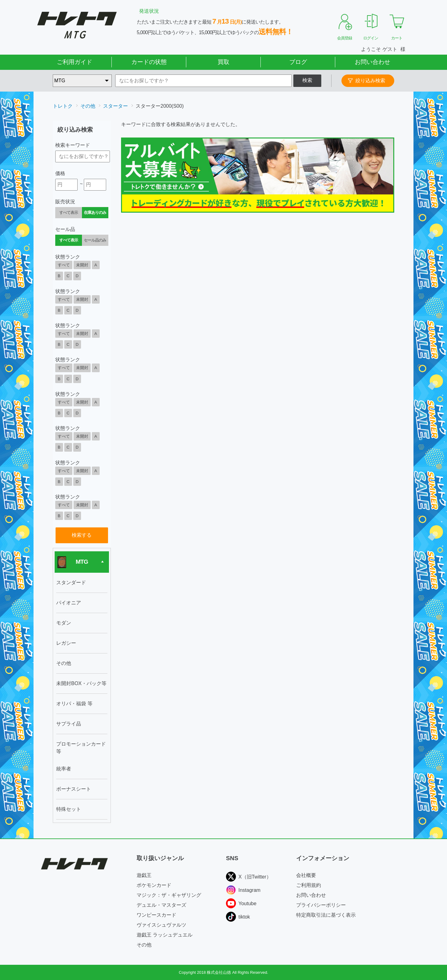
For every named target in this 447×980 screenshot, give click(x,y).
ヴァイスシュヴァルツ (161, 925)
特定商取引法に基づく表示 (326, 915)
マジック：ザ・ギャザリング (169, 895)
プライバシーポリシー (321, 905)
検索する (82, 535)
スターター (115, 106)
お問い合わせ (372, 62)
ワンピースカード (156, 915)
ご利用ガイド (74, 62)
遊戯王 (144, 875)
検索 (307, 80)
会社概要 (306, 875)
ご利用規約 (309, 885)
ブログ (298, 62)
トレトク (63, 106)
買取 (223, 62)
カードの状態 (149, 62)
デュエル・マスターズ (161, 905)
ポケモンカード (154, 885)
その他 (88, 106)
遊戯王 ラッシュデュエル (165, 935)
